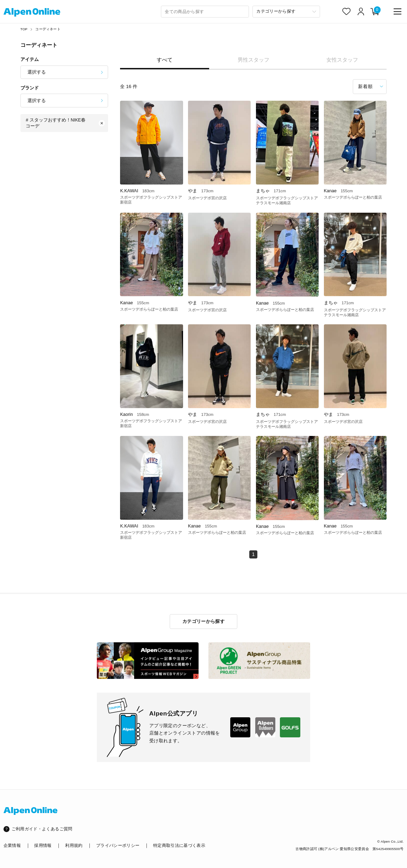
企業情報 (12, 845)
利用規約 (74, 845)
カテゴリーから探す (203, 622)
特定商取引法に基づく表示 (179, 845)
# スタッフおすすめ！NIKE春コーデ (65, 123)
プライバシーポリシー (118, 845)
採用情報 (43, 845)
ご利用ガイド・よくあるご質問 (42, 829)
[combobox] (205, 12)
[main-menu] (398, 11)
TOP (24, 29)
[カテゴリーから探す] (286, 12)
